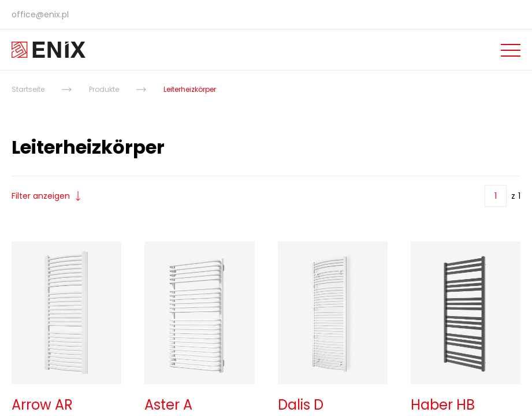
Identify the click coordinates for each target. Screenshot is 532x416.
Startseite (28, 89)
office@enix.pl (40, 14)
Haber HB (443, 405)
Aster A (168, 405)
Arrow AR (42, 405)
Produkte (104, 89)
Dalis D (301, 405)
